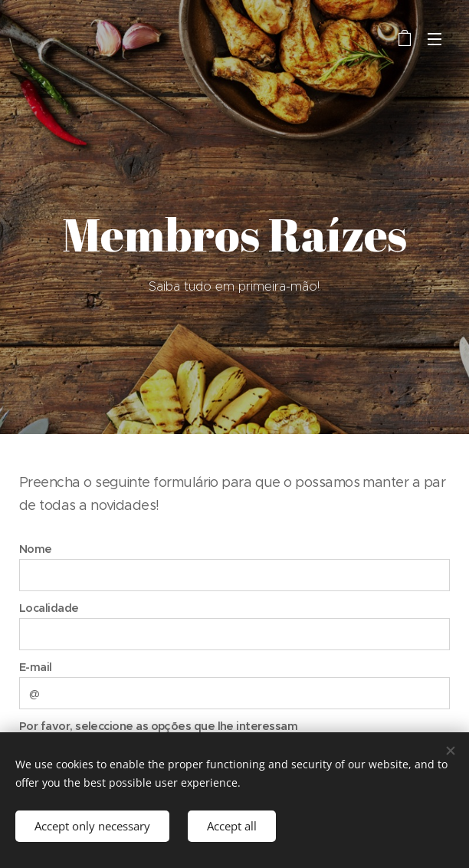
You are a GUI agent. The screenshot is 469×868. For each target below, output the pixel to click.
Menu (435, 39)
